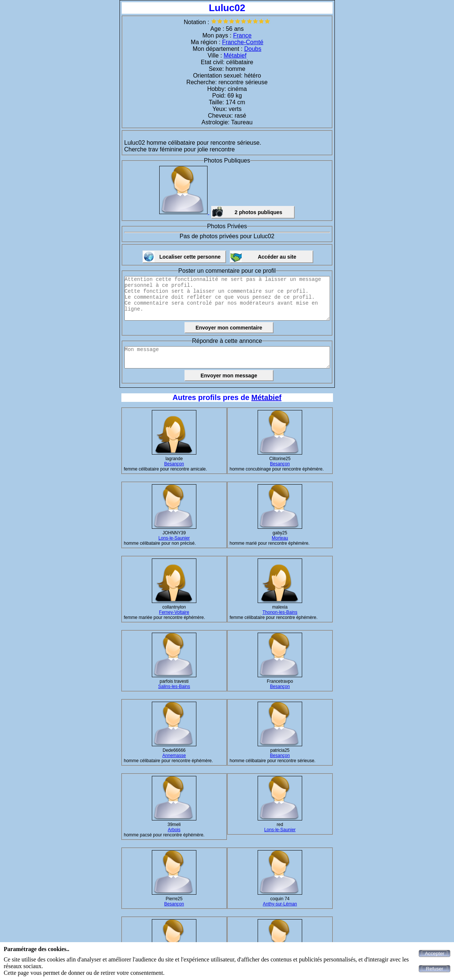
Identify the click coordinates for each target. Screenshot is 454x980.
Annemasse (174, 756)
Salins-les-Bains (174, 686)
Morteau (280, 538)
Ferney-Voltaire (174, 612)
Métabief (235, 55)
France (242, 35)
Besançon (174, 464)
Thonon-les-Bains (280, 612)
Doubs (253, 49)
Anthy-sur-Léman (280, 904)
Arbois (174, 830)
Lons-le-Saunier (174, 538)
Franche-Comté (243, 42)
